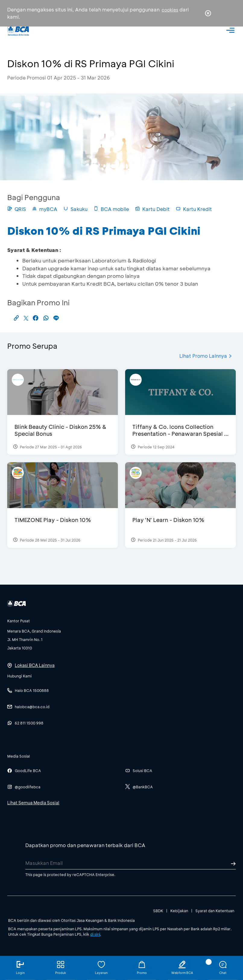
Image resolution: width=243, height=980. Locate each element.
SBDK (158, 911)
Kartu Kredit (194, 209)
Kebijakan (179, 911)
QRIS (17, 209)
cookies (170, 10)
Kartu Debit (152, 209)
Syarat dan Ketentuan (215, 911)
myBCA (45, 209)
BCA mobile (111, 209)
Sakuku (75, 209)
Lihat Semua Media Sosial (33, 803)
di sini (95, 934)
